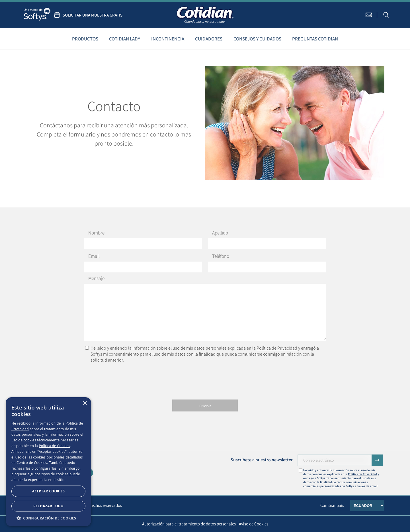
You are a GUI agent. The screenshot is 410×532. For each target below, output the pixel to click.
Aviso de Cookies (254, 524)
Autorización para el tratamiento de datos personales (189, 524)
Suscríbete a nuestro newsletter (262, 460)
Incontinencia (168, 39)
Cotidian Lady (125, 39)
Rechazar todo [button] (48, 506)
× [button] (85, 403)
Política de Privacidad (277, 348)
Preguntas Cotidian (315, 39)
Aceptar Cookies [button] (48, 491)
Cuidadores (209, 39)
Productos (85, 39)
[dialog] (48, 462)
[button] (48, 518)
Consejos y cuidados (257, 39)
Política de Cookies (54, 446)
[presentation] (205, 380)
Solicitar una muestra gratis (87, 15)
